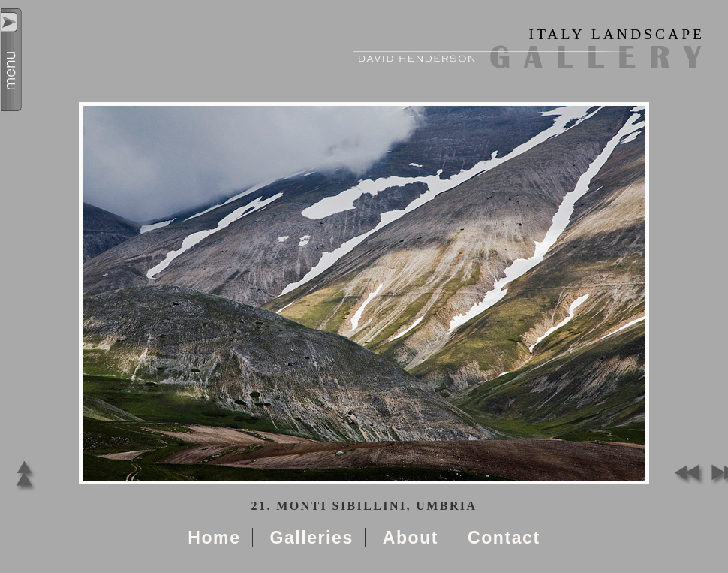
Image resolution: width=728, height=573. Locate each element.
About (411, 538)
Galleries (311, 538)
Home (214, 538)
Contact (504, 538)
